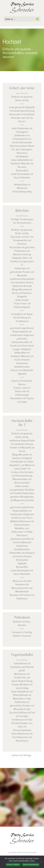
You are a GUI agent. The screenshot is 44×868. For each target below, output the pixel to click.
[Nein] (41, 862)
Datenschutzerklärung (31, 865)
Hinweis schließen (13, 865)
